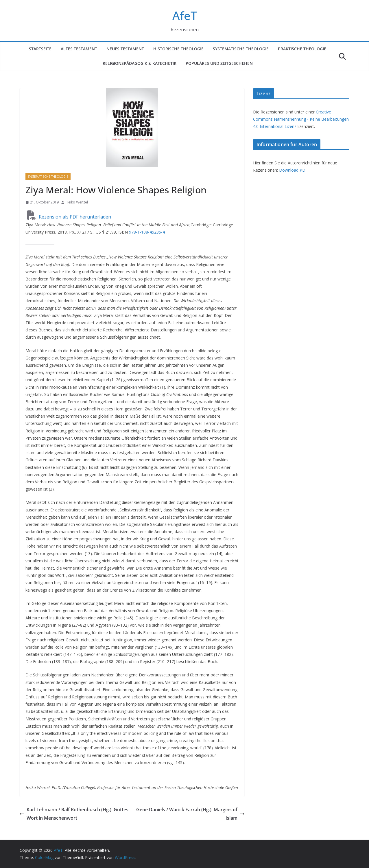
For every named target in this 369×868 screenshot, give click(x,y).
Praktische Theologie (302, 49)
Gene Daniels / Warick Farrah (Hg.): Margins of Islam (190, 814)
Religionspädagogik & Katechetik (140, 63)
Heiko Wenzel (77, 202)
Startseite (40, 49)
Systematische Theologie (241, 49)
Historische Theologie (178, 49)
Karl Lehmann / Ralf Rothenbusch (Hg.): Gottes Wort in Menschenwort (74, 814)
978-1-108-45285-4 (147, 232)
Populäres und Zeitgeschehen (219, 63)
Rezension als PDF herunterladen (69, 217)
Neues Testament (125, 49)
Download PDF (293, 170)
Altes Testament (79, 49)
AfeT (185, 15)
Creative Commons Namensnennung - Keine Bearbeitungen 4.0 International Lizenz (301, 119)
